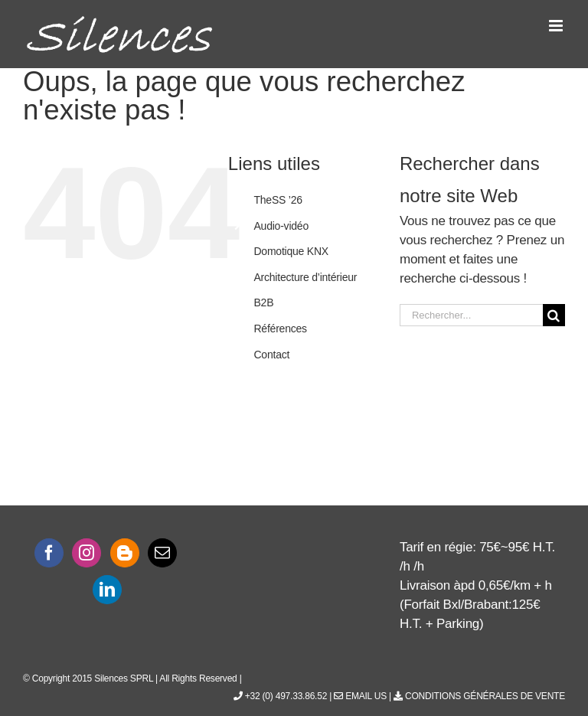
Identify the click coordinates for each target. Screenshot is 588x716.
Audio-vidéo (281, 226)
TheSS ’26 (278, 200)
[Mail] (162, 553)
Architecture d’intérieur (305, 277)
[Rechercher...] (471, 315)
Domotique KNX (291, 251)
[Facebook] (49, 553)
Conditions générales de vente (479, 696)
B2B (263, 302)
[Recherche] (554, 315)
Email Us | (364, 696)
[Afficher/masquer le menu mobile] (557, 26)
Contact (271, 355)
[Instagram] (87, 553)
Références (280, 329)
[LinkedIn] (107, 590)
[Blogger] (125, 553)
